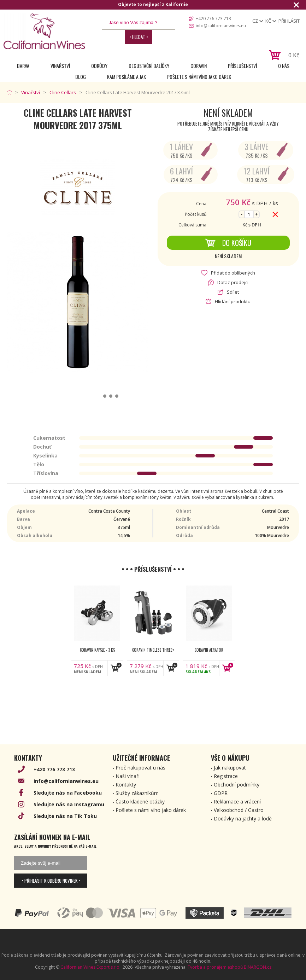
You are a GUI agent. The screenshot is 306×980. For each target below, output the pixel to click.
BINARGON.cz (258, 967)
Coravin (199, 66)
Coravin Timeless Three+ (153, 650)
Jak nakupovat (230, 768)
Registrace (226, 776)
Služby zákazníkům (137, 793)
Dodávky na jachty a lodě (243, 818)
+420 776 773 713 (213, 19)
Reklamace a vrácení (237, 802)
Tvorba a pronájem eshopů (215, 967)
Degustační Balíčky (149, 66)
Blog (81, 77)
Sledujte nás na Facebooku (68, 793)
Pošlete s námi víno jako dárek (199, 77)
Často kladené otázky (140, 802)
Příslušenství (242, 66)
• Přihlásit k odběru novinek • (51, 881)
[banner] (44, 31)
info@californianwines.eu (221, 26)
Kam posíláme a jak (126, 77)
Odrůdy (99, 66)
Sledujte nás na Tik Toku (65, 816)
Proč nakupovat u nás (140, 768)
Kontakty (126, 785)
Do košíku (228, 243)
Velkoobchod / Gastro (239, 810)
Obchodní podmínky (237, 785)
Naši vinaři (128, 776)
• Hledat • (139, 37)
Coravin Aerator (209, 650)
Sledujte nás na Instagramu (69, 804)
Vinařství (60, 66)
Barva (23, 66)
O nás (284, 66)
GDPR (221, 793)
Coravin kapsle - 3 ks (97, 650)
